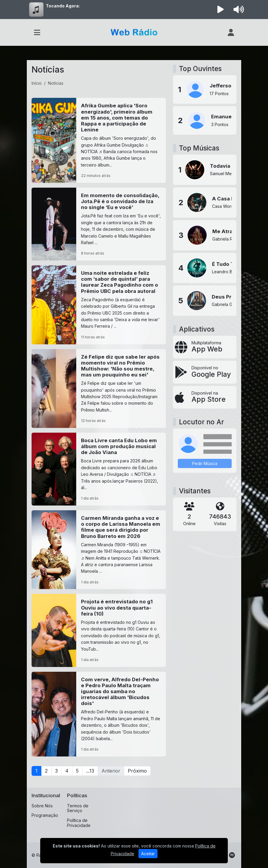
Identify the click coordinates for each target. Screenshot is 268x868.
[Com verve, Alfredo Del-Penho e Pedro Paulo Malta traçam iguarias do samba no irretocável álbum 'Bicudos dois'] (99, 714)
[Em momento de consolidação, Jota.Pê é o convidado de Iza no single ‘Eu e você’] (99, 224)
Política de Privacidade (79, 823)
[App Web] (205, 347)
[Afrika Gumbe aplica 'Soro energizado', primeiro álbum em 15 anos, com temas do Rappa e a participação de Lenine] (99, 140)
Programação (45, 815)
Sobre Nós (42, 806)
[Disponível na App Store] (205, 397)
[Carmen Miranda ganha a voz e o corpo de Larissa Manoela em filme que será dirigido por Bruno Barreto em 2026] (99, 550)
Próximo (137, 771)
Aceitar (148, 854)
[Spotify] (232, 855)
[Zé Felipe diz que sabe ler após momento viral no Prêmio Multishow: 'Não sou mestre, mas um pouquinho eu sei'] (99, 389)
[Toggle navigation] (37, 32)
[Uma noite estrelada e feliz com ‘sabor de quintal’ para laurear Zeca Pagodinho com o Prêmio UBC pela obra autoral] (99, 305)
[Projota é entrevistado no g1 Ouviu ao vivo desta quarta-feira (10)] (99, 630)
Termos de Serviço (78, 808)
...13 (90, 771)
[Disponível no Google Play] (205, 372)
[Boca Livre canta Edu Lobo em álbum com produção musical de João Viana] (99, 469)
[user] (231, 32)
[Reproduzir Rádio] (221, 10)
